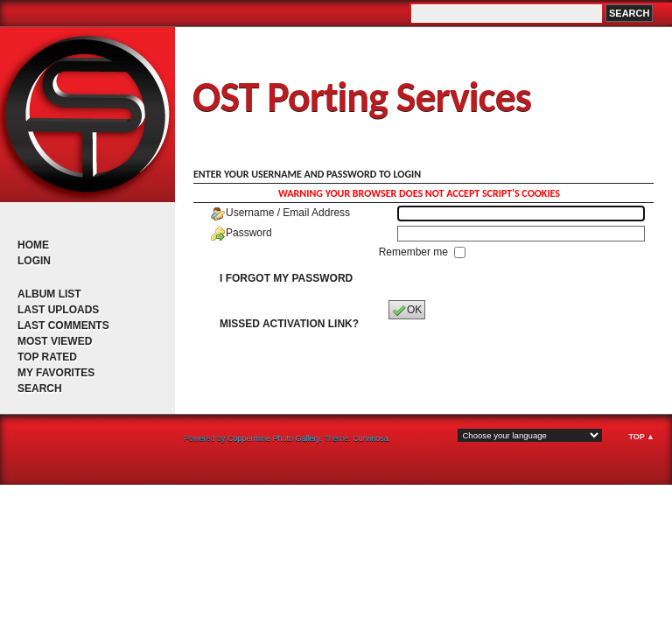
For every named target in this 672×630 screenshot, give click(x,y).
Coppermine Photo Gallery (273, 438)
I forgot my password (286, 278)
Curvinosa (371, 438)
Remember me (415, 252)
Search (40, 388)
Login (34, 261)
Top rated (47, 357)
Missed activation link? (289, 324)
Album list (49, 294)
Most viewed (55, 341)
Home (33, 245)
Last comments (63, 325)
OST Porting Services (362, 97)
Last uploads (58, 310)
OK (407, 311)
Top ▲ (641, 437)
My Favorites (56, 373)
